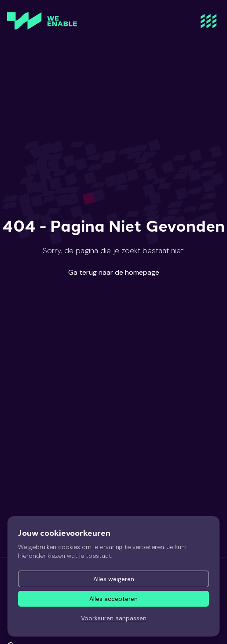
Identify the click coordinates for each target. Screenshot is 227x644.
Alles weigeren (114, 579)
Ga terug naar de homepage (114, 272)
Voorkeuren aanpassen (114, 618)
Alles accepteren (113, 599)
